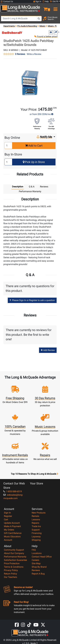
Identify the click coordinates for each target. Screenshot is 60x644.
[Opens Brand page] (12, 33)
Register (8, 516)
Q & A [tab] (32, 187)
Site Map (36, 563)
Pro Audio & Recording (27, 26)
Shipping (36, 540)
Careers (35, 560)
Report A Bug (38, 574)
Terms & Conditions (14, 567)
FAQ (34, 550)
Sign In (7, 513)
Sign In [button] (37, 1)
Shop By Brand (39, 567)
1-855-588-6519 (13, 491)
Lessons (36, 519)
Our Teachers (10, 577)
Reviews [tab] (44, 187)
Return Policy (10, 574)
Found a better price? (46, 36)
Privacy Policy (11, 570)
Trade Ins (36, 526)
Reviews (36, 570)
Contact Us (7, 1)
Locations (37, 553)
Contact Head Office (42, 557)
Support (36, 530)
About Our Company (14, 553)
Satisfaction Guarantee (15, 560)
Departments (9, 26)
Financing (37, 533)
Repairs (35, 523)
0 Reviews (20, 54)
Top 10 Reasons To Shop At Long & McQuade (35, 474)
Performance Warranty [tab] (30, 191)
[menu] (55, 8)
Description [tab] (18, 187)
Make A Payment (12, 526)
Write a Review (34, 54)
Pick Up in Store (34, 162)
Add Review (48, 350)
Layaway (36, 537)
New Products (39, 513)
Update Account (12, 523)
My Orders (9, 530)
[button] (45, 8)
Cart (6, 519)
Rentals (35, 516)
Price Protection (12, 563)
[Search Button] (39, 19)
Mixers (42, 26)
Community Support (14, 550)
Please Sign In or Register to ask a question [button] (32, 300)
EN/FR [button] (54, 1)
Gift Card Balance (13, 533)
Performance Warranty (15, 557)
